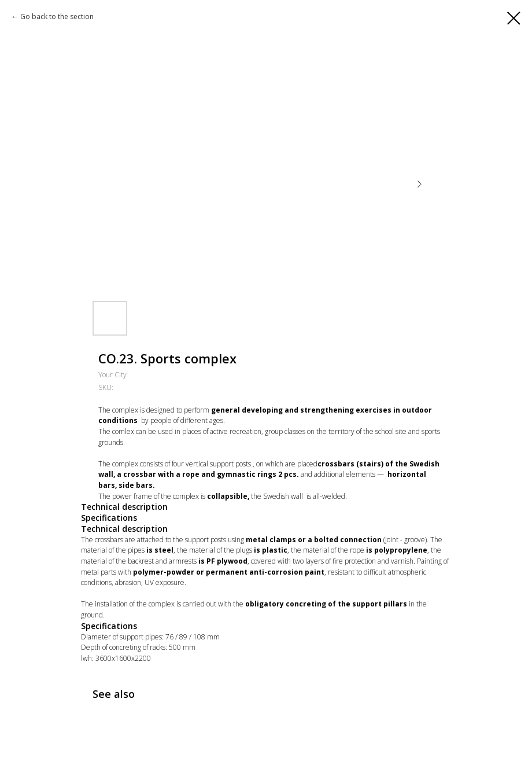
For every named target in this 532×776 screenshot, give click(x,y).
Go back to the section (57, 16)
